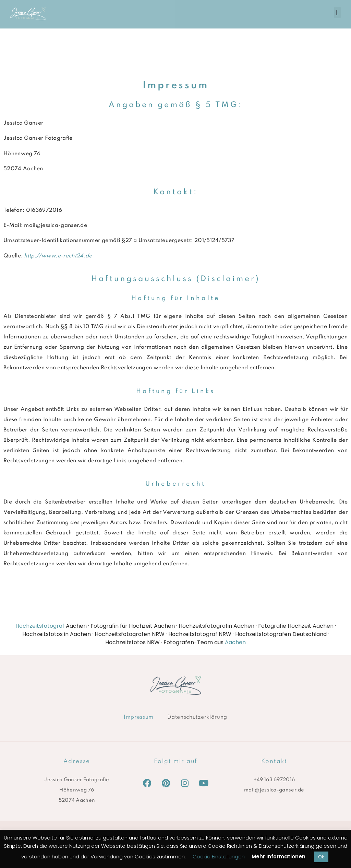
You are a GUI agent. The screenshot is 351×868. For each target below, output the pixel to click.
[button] (337, 13)
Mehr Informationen (279, 857)
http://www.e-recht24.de (58, 256)
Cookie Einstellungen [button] (219, 857)
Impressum (139, 717)
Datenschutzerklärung (197, 717)
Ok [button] (321, 857)
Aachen (235, 642)
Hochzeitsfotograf (40, 626)
